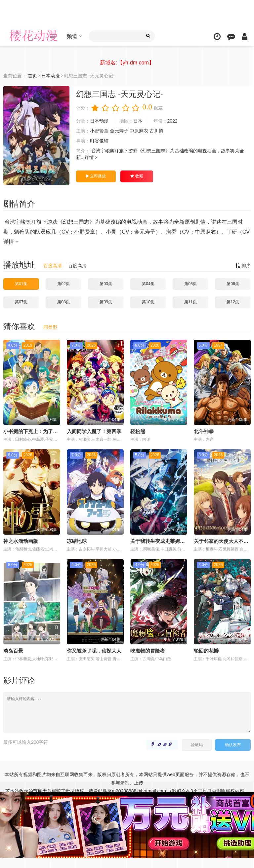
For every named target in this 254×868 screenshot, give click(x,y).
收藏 (137, 176)
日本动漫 (99, 121)
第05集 (190, 284)
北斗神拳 (204, 431)
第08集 (63, 302)
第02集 (63, 284)
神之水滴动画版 (21, 541)
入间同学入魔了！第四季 (94, 431)
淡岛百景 (13, 651)
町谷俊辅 (99, 141)
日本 (138, 121)
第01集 (21, 284)
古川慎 (156, 131)
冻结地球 (77, 541)
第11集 (190, 302)
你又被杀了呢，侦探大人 (94, 651)
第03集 (106, 284)
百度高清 (53, 266)
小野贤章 (99, 131)
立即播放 (96, 176)
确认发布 (233, 745)
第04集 (148, 284)
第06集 (233, 284)
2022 (172, 121)
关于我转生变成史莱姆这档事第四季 (170, 541)
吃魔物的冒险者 (148, 651)
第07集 (21, 302)
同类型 (50, 327)
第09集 (106, 302)
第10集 (148, 302)
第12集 (233, 302)
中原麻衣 (139, 131)
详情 (91, 157)
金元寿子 (119, 131)
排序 (243, 266)
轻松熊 (138, 431)
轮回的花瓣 (206, 651)
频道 (74, 36)
